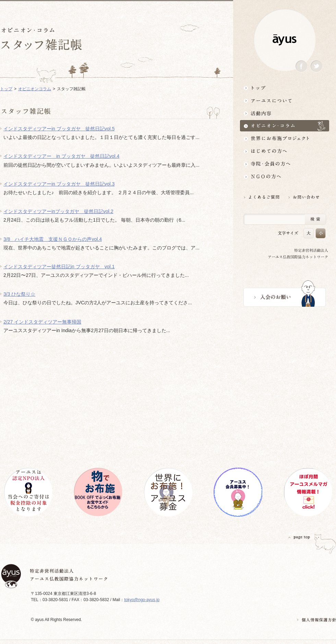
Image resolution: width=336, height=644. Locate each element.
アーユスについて (285, 100)
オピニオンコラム (35, 89)
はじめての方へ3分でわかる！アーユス (285, 151)
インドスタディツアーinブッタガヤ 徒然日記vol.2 (58, 211)
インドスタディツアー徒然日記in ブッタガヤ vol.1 (59, 267)
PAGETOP (299, 537)
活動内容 (285, 113)
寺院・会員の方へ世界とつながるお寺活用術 (285, 164)
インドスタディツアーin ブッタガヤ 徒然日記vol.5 (59, 129)
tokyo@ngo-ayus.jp (142, 600)
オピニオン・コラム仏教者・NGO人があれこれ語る (285, 126)
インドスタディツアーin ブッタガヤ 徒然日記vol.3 (59, 184)
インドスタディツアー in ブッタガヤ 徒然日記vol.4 (61, 156)
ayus (285, 40)
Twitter (316, 66)
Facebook (301, 66)
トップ (285, 88)
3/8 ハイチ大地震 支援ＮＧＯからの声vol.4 (53, 239)
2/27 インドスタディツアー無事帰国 (42, 322)
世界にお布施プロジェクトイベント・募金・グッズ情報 (285, 138)
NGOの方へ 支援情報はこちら (285, 177)
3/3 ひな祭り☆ (19, 294)
